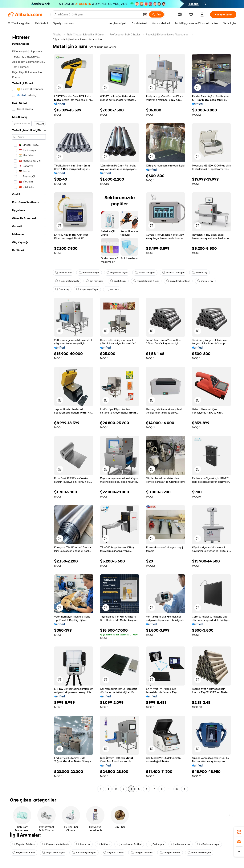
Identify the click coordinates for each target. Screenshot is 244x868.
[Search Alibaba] (97, 14)
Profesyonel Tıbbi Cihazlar (125, 34)
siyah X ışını (118, 281)
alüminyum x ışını (208, 844)
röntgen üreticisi (142, 853)
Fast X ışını (156, 844)
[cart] (192, 15)
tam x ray (83, 844)
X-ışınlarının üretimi (129, 844)
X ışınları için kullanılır (56, 844)
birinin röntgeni (145, 273)
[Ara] (156, 14)
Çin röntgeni (94, 281)
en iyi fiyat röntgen (178, 281)
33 (177, 789)
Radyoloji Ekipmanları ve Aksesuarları (167, 34)
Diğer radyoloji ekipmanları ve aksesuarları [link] (77, 39)
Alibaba (57, 34)
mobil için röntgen (199, 853)
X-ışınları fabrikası (24, 844)
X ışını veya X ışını (87, 289)
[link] (239, 832)
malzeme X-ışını (89, 273)
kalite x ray (199, 273)
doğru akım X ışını (24, 853)
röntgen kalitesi (170, 853)
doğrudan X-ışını (117, 273)
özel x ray (62, 289)
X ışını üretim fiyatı (67, 281)
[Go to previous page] (101, 789)
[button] (145, 14)
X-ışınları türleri (113, 853)
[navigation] (29, 412)
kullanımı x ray (181, 844)
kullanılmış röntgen (84, 853)
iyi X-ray (104, 844)
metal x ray (205, 281)
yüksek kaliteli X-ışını (146, 281)
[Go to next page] (185, 789)
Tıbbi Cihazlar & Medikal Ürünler (85, 34)
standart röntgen (173, 273)
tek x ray (112, 289)
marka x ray (63, 273)
